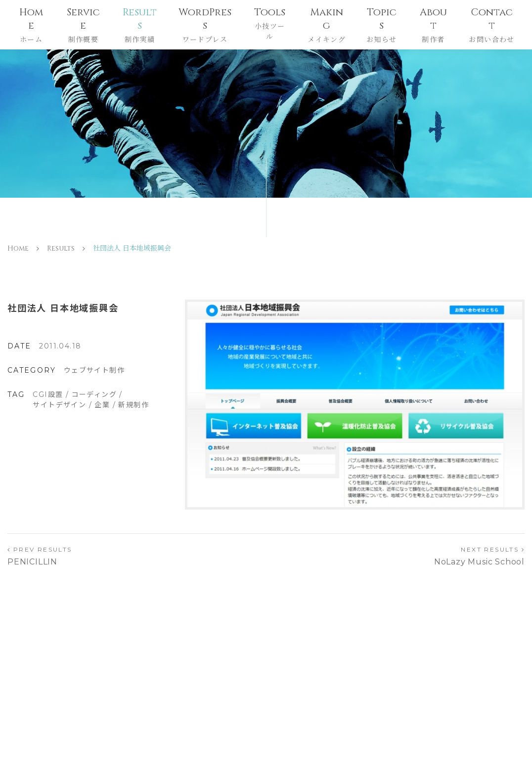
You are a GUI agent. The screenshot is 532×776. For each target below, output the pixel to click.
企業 (102, 405)
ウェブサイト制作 (94, 370)
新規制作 (133, 405)
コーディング (94, 394)
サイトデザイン (59, 405)
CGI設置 (48, 394)
